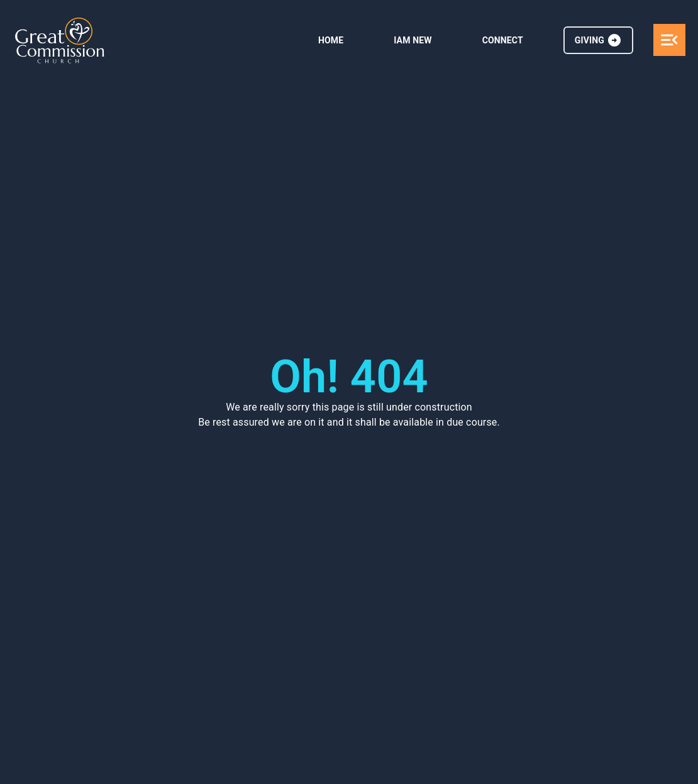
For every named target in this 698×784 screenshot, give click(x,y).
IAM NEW (413, 40)
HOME (331, 40)
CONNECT (503, 40)
